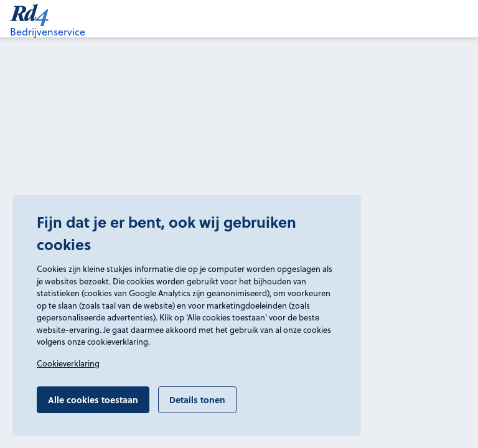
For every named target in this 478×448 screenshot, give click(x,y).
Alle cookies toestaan (93, 399)
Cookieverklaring (68, 363)
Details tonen (197, 399)
